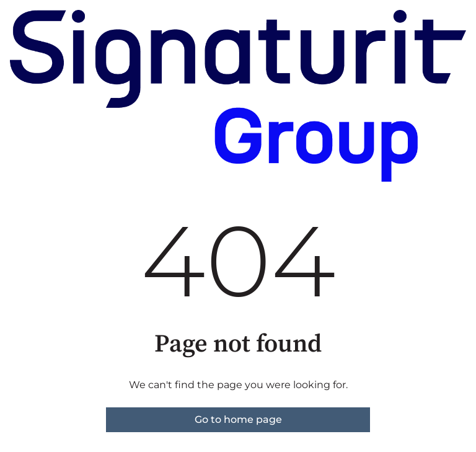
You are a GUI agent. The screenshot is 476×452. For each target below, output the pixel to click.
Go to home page (238, 419)
